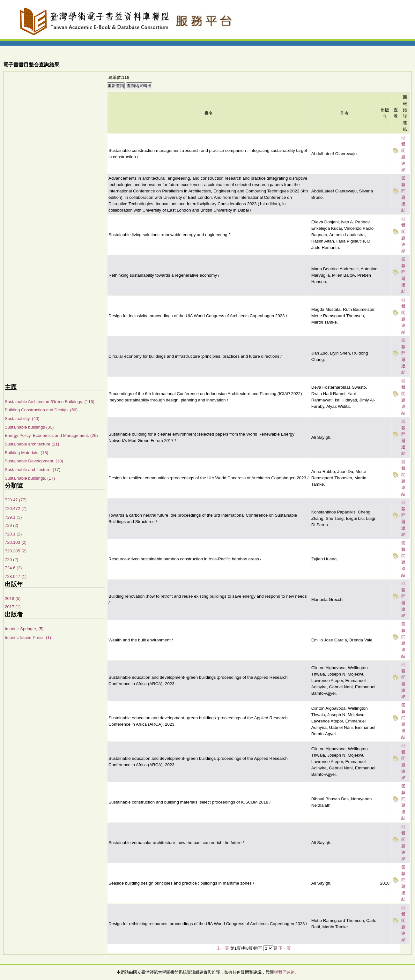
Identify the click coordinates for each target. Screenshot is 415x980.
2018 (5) (13, 598)
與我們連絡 (284, 972)
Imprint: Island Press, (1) (28, 637)
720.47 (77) (16, 500)
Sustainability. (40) (22, 419)
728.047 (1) (16, 576)
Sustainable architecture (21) (32, 444)
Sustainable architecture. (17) (33, 470)
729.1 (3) (13, 517)
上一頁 (223, 948)
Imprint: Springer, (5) (24, 629)
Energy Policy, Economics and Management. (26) (51, 435)
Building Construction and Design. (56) (41, 410)
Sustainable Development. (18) (34, 461)
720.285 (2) (16, 551)
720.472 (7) (16, 509)
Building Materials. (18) (26, 453)
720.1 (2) (13, 534)
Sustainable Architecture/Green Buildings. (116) (50, 402)
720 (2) (11, 560)
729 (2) (11, 525)
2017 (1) (13, 607)
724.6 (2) (13, 568)
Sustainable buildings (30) (29, 427)
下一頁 (285, 948)
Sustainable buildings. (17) (30, 478)
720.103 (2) (16, 542)
